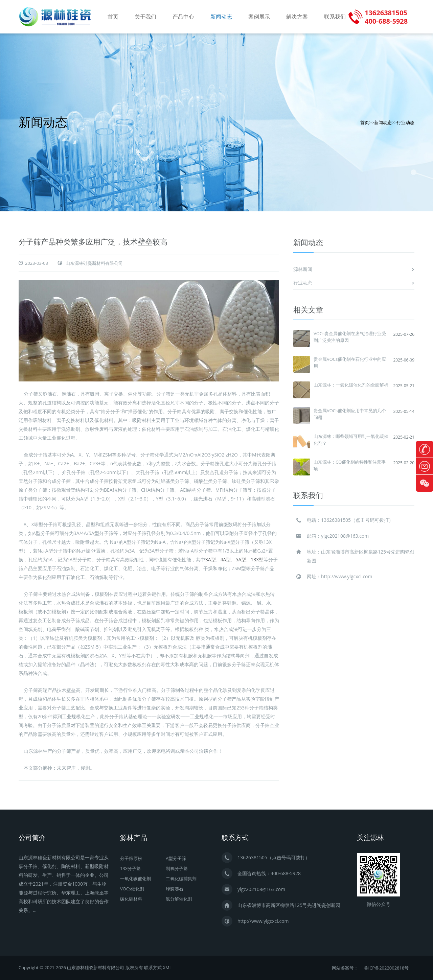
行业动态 (406, 122)
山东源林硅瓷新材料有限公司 (94, 263)
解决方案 (297, 17)
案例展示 (259, 17)
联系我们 (335, 17)
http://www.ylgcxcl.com (347, 576)
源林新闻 (303, 269)
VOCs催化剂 (132, 889)
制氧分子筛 (177, 868)
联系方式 (153, 967)
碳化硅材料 (131, 899)
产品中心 (183, 17)
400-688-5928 (286, 873)
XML (167, 967)
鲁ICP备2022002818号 (386, 968)
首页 (113, 17)
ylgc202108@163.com (345, 536)
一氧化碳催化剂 (135, 879)
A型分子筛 (176, 858)
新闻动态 (221, 17)
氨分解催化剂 (179, 899)
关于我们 (145, 17)
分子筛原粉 (131, 858)
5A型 (241, 559)
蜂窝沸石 (175, 889)
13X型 (257, 559)
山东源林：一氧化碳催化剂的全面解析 (351, 385)
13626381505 (336, 520)
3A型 (211, 559)
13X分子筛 (130, 868)
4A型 (226, 559)
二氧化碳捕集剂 (181, 879)
